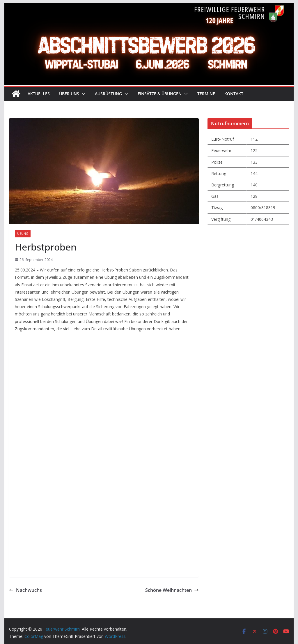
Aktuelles (39, 94)
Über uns (69, 94)
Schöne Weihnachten (172, 590)
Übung (23, 234)
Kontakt (234, 94)
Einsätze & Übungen (160, 94)
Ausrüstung (108, 94)
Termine (206, 94)
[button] (82, 94)
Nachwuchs (25, 590)
